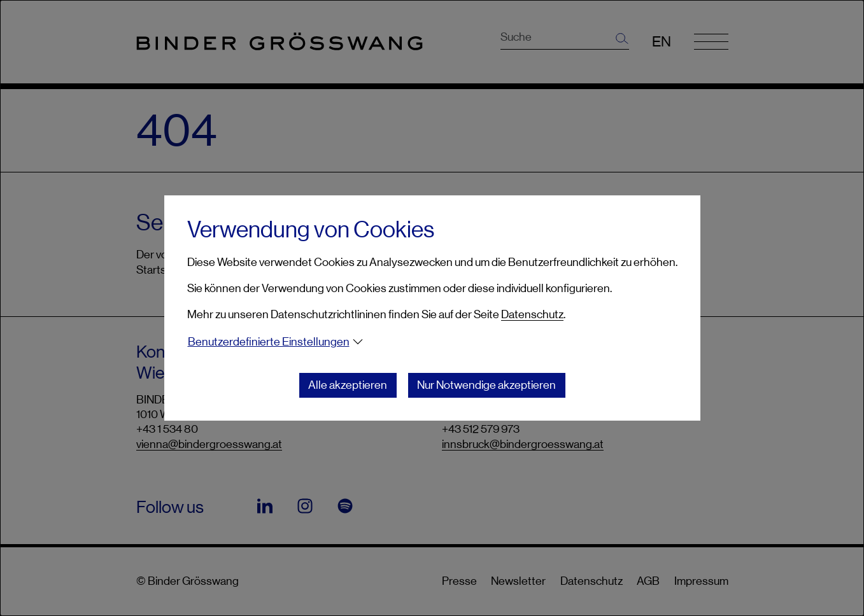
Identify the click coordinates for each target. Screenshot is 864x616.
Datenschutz (532, 314)
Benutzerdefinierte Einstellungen (269, 342)
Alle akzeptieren (348, 385)
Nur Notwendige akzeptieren (486, 385)
